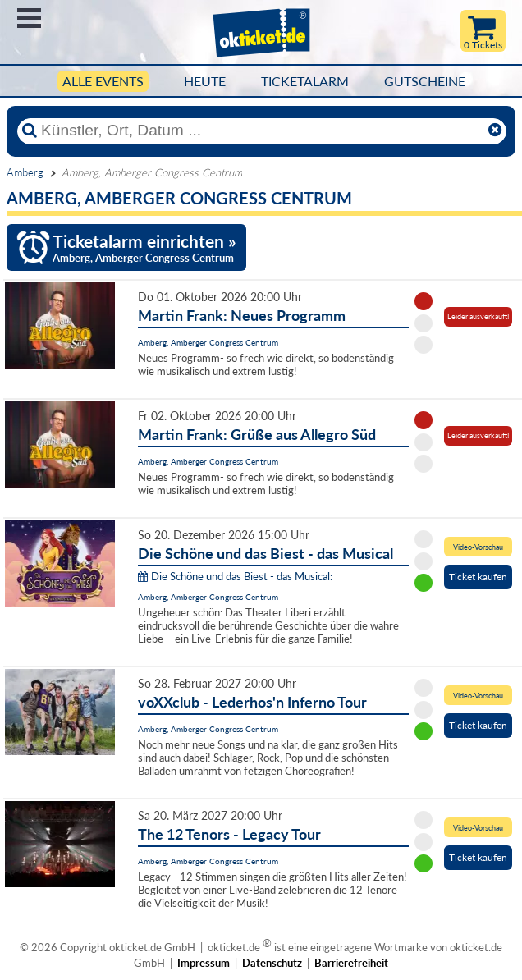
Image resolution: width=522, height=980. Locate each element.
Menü (29, 18)
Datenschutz (272, 963)
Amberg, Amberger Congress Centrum (208, 342)
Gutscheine (425, 81)
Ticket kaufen (478, 577)
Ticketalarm (305, 81)
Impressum (204, 963)
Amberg (25, 172)
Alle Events (103, 81)
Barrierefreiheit (351, 963)
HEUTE (205, 81)
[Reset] (495, 131)
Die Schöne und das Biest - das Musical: (235, 576)
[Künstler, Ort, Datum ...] (261, 131)
